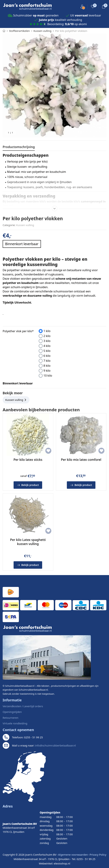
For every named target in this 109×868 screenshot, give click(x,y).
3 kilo (47, 341)
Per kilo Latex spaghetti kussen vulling (28, 542)
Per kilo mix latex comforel (81, 460)
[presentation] (41, 331)
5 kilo (47, 351)
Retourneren (10, 718)
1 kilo (47, 331)
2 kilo (47, 336)
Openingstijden (12, 712)
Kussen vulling (25, 225)
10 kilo (48, 376)
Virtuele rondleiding (15, 723)
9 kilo (47, 371)
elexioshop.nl (62, 863)
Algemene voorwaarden (73, 855)
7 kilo (47, 361)
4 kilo (47, 346)
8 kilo (47, 366)
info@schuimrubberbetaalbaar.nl (55, 745)
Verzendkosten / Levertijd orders (23, 706)
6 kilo (47, 356)
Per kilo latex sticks (28, 460)
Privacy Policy (98, 855)
